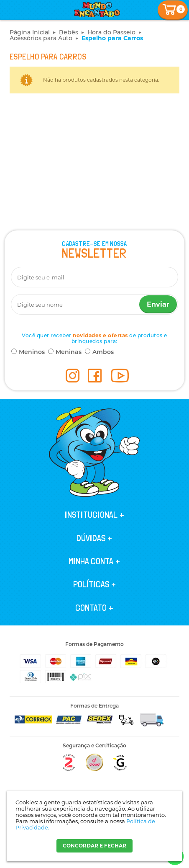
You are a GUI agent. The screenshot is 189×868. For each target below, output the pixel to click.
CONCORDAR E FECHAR (94, 846)
